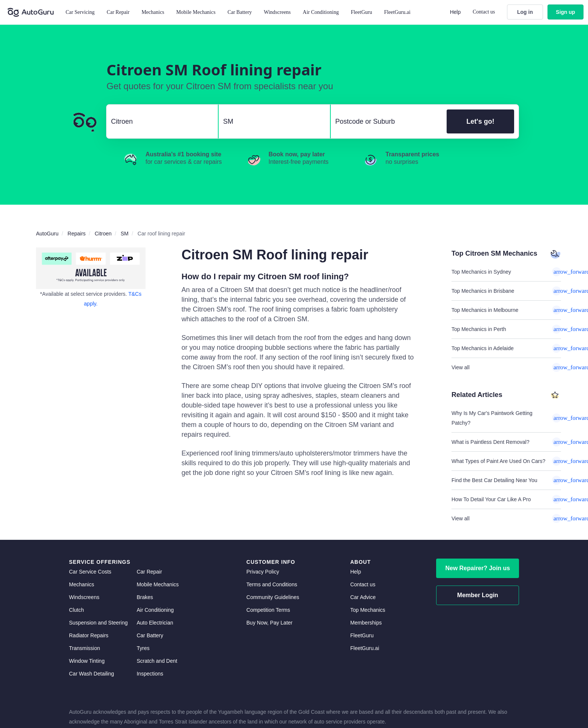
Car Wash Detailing (91, 674)
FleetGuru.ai (397, 12)
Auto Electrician (155, 623)
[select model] (271, 121)
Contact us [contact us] (363, 584)
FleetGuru (361, 12)
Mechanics (153, 12)
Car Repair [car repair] (149, 572)
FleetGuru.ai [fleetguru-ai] (365, 648)
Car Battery (150, 635)
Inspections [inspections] (150, 674)
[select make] (159, 121)
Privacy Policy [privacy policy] (263, 572)
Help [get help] (356, 572)
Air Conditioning (155, 610)
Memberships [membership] (366, 623)
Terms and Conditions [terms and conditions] (272, 584)
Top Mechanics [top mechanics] (368, 610)
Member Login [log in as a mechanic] (478, 595)
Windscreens (84, 597)
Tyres (143, 648)
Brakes (145, 597)
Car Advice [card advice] (363, 597)
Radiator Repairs (89, 635)
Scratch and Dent (157, 661)
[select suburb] (386, 121)
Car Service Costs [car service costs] (90, 572)
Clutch (76, 610)
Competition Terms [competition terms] (268, 610)
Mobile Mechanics (196, 12)
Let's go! (480, 121)
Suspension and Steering (98, 623)
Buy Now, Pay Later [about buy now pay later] (269, 623)
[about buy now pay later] (91, 268)
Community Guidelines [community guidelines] (273, 597)
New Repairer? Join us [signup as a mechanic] (478, 568)
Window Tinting (87, 661)
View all (506, 367)
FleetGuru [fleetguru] (362, 635)
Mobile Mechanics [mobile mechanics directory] (157, 584)
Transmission (85, 648)
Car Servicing (80, 12)
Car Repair (118, 12)
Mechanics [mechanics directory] (82, 584)
